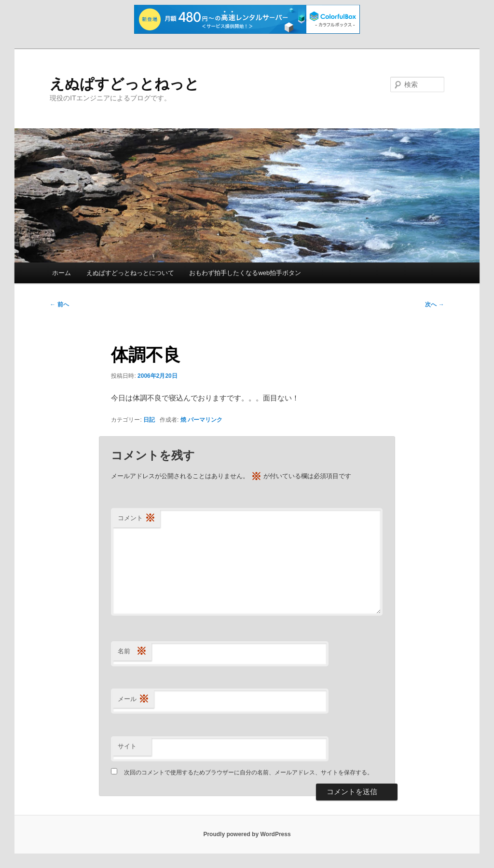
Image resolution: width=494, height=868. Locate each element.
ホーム (62, 273)
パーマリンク (205, 420)
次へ (434, 304)
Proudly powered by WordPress (247, 834)
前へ (59, 304)
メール (133, 699)
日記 (149, 420)
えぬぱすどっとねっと (124, 84)
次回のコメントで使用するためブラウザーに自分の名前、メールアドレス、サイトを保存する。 (248, 772)
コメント (137, 518)
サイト (127, 746)
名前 (132, 652)
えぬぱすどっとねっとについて (130, 273)
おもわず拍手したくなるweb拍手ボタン (245, 273)
